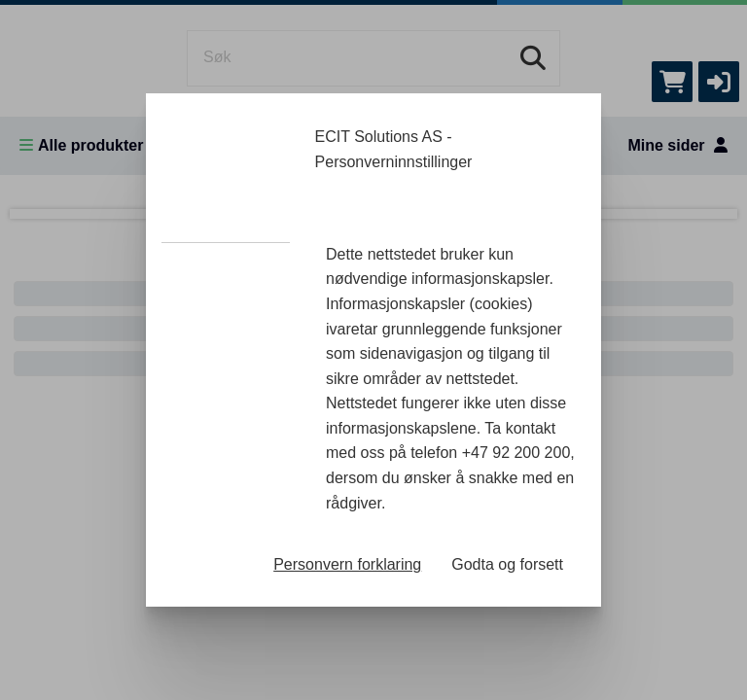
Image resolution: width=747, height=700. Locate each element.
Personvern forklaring (347, 564)
